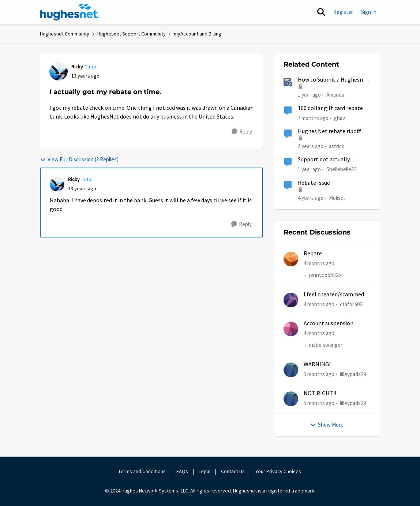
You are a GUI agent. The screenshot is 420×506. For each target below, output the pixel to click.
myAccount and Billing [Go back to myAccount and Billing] (198, 34)
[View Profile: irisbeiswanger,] (291, 329)
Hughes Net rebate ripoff (329, 131)
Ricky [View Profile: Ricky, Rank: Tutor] (77, 67)
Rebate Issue (314, 183)
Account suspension (329, 323)
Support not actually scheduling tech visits (325, 160)
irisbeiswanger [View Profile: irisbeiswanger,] (326, 345)
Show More (327, 425)
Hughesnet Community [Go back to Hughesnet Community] (65, 34)
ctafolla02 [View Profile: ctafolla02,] (351, 304)
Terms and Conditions (142, 471)
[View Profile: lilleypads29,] (291, 370)
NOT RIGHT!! (320, 393)
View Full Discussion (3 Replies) (79, 159)
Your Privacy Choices (279, 471)
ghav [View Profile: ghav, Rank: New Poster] (340, 118)
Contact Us (233, 471)
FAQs (182, 471)
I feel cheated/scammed (334, 295)
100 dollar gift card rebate (330, 108)
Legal (205, 471)
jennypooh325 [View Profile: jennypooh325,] (325, 275)
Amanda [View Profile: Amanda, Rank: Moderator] (335, 95)
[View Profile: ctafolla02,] (291, 300)
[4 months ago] (319, 264)
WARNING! (317, 364)
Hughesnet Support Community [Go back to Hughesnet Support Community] (132, 34)
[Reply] (242, 132)
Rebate (313, 254)
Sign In (369, 12)
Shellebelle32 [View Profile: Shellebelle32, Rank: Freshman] (341, 169)
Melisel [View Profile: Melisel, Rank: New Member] (337, 197)
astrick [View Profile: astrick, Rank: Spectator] (337, 146)
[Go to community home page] (70, 12)
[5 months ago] (319, 374)
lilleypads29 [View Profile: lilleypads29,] (353, 374)
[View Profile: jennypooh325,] (291, 259)
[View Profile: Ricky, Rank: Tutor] (59, 71)
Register (343, 12)
